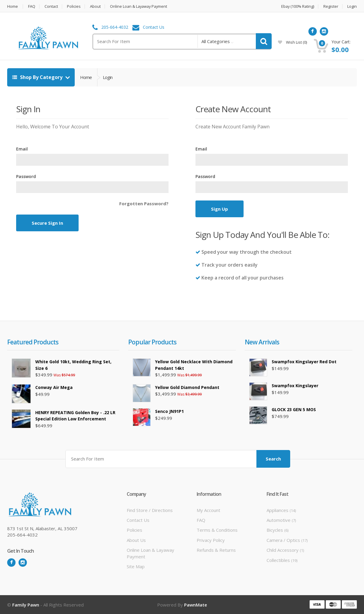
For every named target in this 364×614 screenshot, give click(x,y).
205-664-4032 (115, 27)
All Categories (216, 41)
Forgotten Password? (144, 203)
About (96, 6)
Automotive (281, 520)
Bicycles (277, 530)
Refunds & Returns (216, 550)
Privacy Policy (211, 540)
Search (273, 459)
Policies (74, 6)
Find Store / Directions (150, 510)
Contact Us (154, 27)
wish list (292, 42)
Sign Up (220, 209)
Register (331, 6)
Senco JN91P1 (169, 411)
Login (352, 6)
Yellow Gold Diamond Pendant (187, 387)
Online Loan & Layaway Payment (140, 6)
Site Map (136, 566)
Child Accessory (285, 550)
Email (22, 149)
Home (13, 6)
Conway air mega (54, 387)
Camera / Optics (287, 540)
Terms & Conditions (217, 530)
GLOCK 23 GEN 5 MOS (294, 409)
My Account (208, 510)
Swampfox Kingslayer (295, 386)
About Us (136, 540)
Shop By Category (38, 77)
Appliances (281, 510)
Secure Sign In (47, 223)
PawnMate (196, 604)
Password (26, 176)
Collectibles (282, 560)
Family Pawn (26, 604)
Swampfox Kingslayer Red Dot (304, 362)
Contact (51, 6)
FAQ (32, 6)
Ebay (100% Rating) (297, 6)
